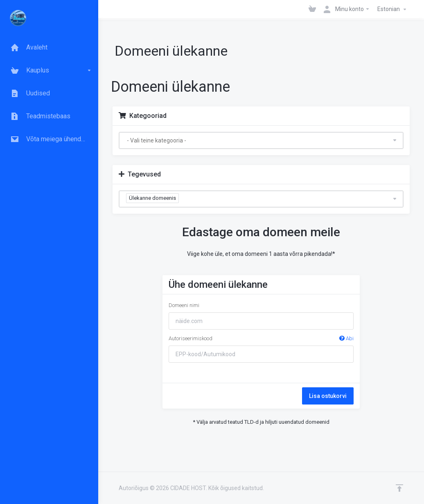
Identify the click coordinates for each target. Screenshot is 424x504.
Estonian (393, 9)
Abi (346, 338)
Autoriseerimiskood (261, 339)
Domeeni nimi (184, 305)
